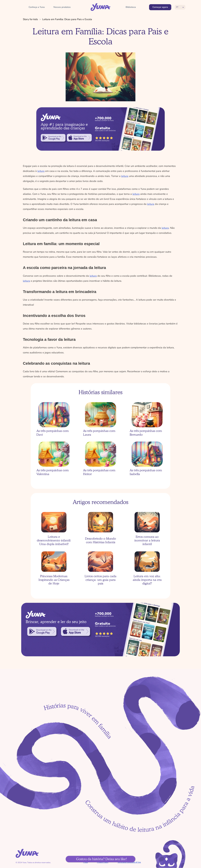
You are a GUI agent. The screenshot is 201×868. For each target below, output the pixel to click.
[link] (53, 138)
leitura (41, 171)
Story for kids (30, 19)
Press (86, 862)
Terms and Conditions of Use (129, 862)
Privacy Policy (103, 862)
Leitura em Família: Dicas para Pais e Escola (67, 19)
